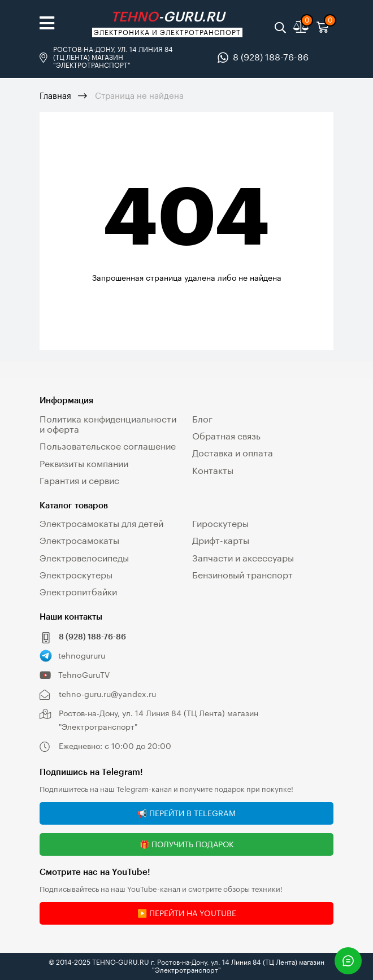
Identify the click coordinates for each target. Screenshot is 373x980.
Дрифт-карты (221, 540)
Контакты (213, 470)
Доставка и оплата (233, 453)
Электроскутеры (76, 575)
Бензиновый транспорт (242, 575)
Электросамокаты (79, 540)
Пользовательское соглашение (108, 446)
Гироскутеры (220, 523)
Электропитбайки (78, 592)
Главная (55, 95)
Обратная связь (226, 436)
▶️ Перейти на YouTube (187, 913)
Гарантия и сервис (79, 480)
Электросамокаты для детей (101, 523)
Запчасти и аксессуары (243, 558)
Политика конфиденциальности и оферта (108, 424)
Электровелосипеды (84, 558)
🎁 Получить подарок (187, 844)
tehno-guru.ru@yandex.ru (107, 694)
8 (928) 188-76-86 (271, 57)
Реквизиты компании (84, 463)
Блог (202, 419)
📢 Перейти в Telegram (186, 813)
